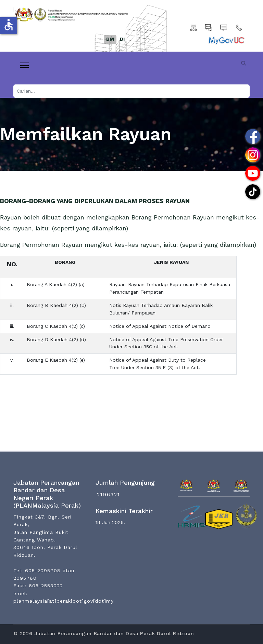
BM (110, 39)
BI (122, 39)
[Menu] (24, 65)
